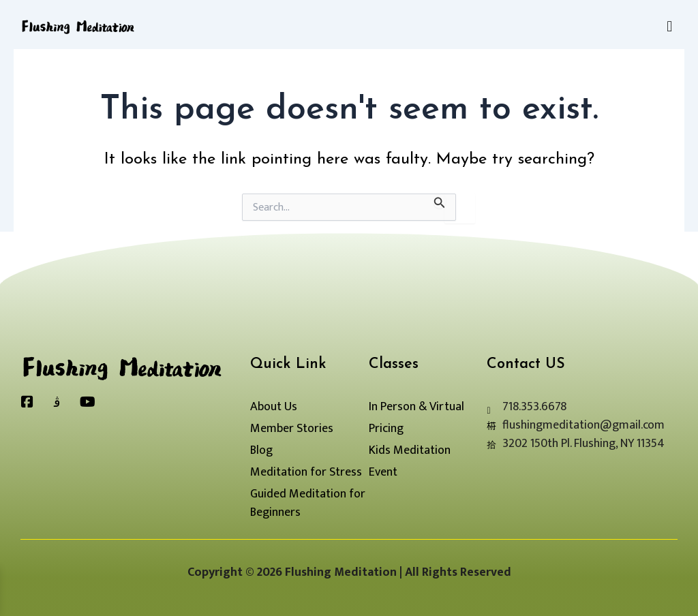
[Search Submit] (440, 201)
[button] (670, 27)
